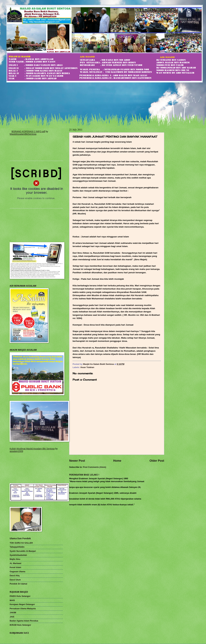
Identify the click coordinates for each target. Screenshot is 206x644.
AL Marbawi (15, 563)
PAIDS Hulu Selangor (20, 596)
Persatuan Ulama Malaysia (23, 609)
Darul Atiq (15, 576)
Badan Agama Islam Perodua (24, 621)
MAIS (12, 600)
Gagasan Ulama (17, 572)
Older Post (157, 461)
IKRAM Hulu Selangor (20, 625)
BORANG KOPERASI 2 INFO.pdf (28, 131)
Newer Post (77, 461)
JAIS (12, 617)
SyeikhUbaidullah (18, 555)
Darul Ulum (15, 580)
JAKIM (13, 613)
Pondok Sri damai (18, 584)
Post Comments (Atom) (95, 467)
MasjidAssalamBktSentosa (23, 134)
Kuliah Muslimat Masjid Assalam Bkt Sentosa (32, 449)
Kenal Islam (15, 567)
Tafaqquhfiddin (17, 547)
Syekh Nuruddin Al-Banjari (23, 551)
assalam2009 (16, 451)
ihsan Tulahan (87, 367)
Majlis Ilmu (15, 559)
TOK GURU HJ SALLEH (21, 543)
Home (117, 461)
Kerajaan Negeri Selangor (22, 604)
